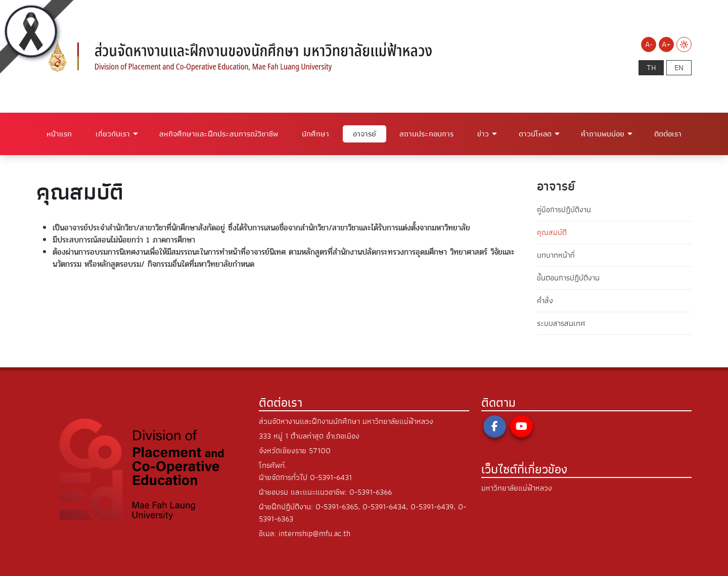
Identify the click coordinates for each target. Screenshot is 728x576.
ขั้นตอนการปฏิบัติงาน (568, 278)
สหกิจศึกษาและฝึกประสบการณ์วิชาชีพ (219, 134)
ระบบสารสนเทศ (561, 323)
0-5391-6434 (384, 507)
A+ (666, 44)
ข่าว (483, 134)
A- (649, 44)
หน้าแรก (59, 134)
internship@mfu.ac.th (314, 534)
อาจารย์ (365, 134)
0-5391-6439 (432, 507)
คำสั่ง (545, 301)
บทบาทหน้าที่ (556, 255)
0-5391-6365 (337, 507)
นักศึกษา (315, 134)
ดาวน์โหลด (535, 134)
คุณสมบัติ (552, 232)
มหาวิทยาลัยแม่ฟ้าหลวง (517, 488)
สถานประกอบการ (426, 134)
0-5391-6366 (371, 492)
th (651, 68)
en (679, 68)
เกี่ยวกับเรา (113, 134)
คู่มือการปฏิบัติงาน (564, 210)
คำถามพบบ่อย (603, 134)
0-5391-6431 (331, 477)
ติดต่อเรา (668, 134)
